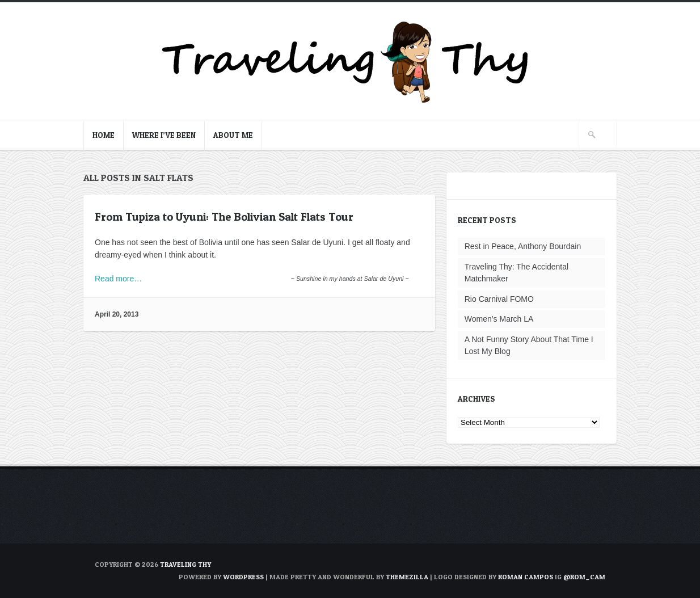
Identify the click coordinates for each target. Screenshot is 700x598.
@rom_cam (584, 577)
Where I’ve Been (164, 135)
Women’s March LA (499, 319)
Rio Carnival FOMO (499, 299)
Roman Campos (526, 577)
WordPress (243, 577)
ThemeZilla (407, 577)
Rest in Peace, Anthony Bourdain (523, 246)
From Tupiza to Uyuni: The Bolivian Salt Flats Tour (224, 217)
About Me (233, 135)
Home (104, 135)
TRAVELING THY (185, 564)
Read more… (118, 279)
